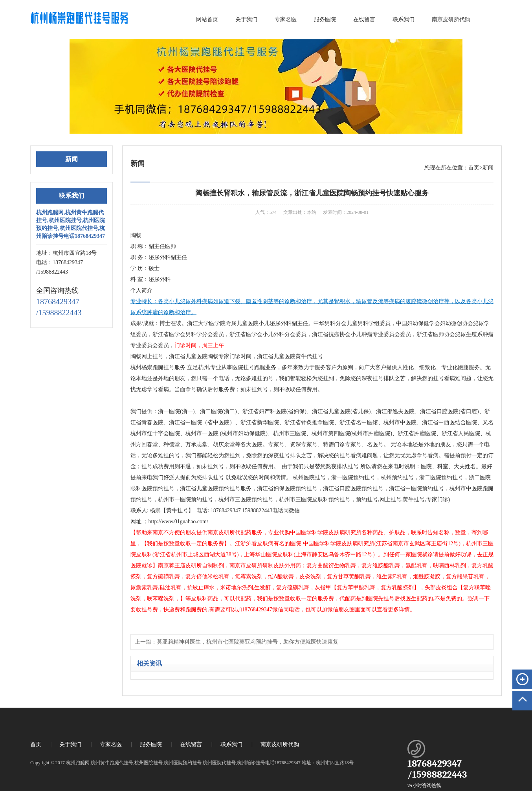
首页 (474, 168)
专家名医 (286, 19)
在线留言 (364, 19)
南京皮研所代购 (451, 19)
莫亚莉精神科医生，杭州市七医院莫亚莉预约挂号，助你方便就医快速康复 (248, 642)
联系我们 (404, 19)
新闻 (488, 168)
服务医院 (325, 19)
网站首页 (207, 19)
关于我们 (246, 19)
